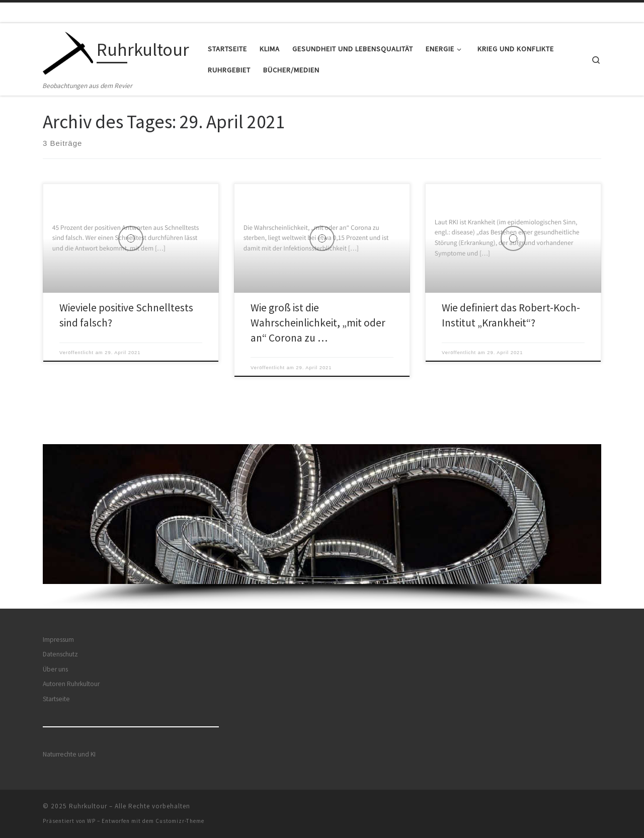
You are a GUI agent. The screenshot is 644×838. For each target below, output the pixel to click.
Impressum (58, 640)
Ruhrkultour (88, 806)
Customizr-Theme (180, 821)
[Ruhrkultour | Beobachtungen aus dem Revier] (68, 52)
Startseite (56, 699)
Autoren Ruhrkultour (71, 684)
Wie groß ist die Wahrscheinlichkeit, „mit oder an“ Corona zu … (318, 323)
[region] (322, 526)
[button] (322, 514)
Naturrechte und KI (69, 754)
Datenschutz (60, 654)
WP (91, 821)
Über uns (55, 669)
